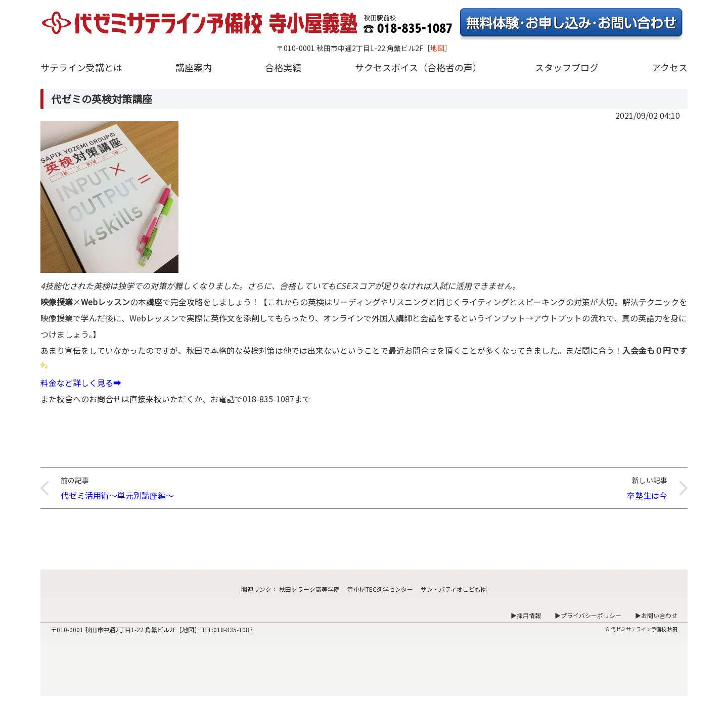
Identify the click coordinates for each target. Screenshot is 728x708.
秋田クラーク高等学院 (309, 589)
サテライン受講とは (81, 67)
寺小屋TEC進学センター (380, 589)
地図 (437, 48)
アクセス (670, 67)
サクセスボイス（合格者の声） (418, 67)
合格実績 (283, 67)
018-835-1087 (233, 629)
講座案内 (194, 67)
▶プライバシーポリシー (588, 615)
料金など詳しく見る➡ (81, 383)
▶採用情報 (526, 615)
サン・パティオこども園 (454, 589)
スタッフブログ (567, 67)
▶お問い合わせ (656, 615)
